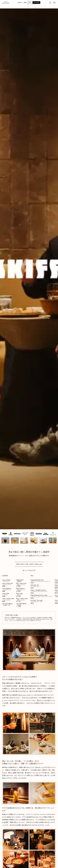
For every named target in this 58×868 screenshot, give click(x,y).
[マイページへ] (50, 3)
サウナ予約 (36, 2)
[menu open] (54, 3)
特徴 (25, 3)
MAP (30, 2)
